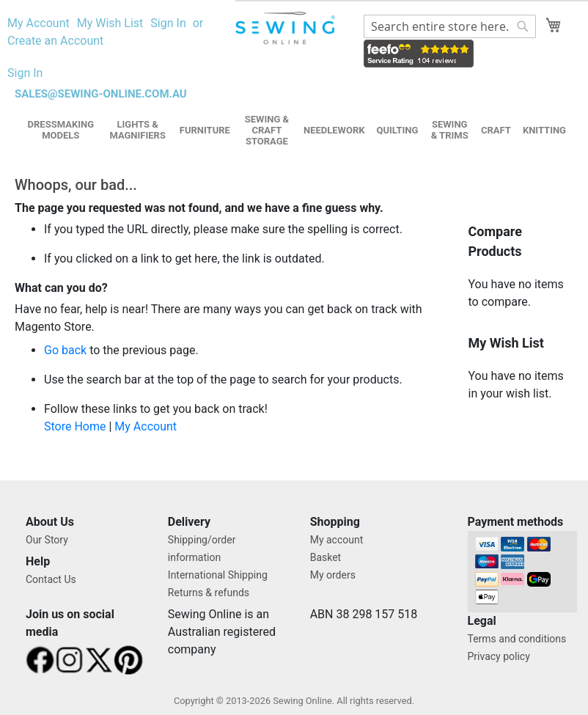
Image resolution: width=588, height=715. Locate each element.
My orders (333, 575)
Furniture (205, 130)
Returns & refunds (209, 593)
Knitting (544, 130)
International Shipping (218, 575)
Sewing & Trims (450, 130)
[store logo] (287, 28)
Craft (496, 130)
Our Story (47, 540)
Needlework (334, 130)
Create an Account (55, 41)
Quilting (398, 130)
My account (337, 540)
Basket (326, 557)
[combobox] (450, 26)
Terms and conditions (517, 639)
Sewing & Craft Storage (267, 130)
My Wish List (110, 23)
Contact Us (51, 579)
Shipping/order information (202, 549)
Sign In (168, 23)
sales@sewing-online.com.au (101, 94)
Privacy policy (499, 656)
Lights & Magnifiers (137, 130)
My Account (38, 23)
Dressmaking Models (61, 130)
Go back (65, 350)
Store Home (75, 426)
